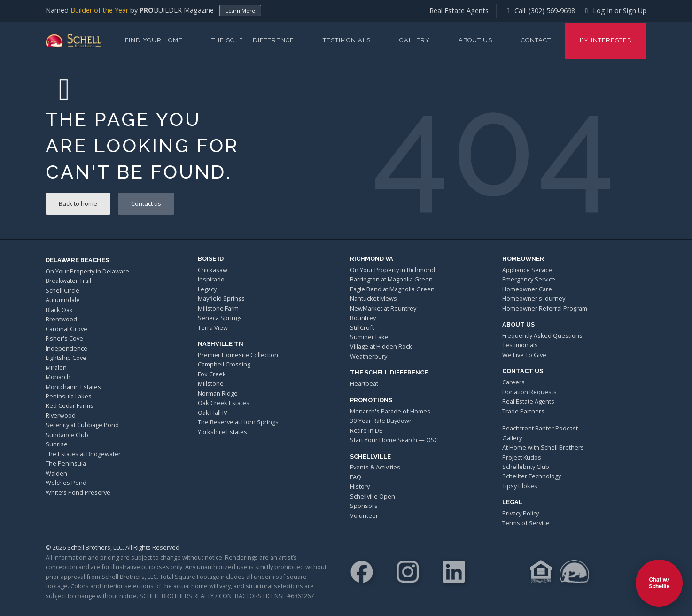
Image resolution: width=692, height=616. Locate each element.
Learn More (240, 11)
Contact (536, 40)
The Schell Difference (253, 40)
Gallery (415, 40)
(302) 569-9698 (552, 11)
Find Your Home (154, 40)
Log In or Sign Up (615, 11)
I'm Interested (606, 40)
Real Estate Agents (459, 11)
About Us (475, 40)
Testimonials (347, 40)
